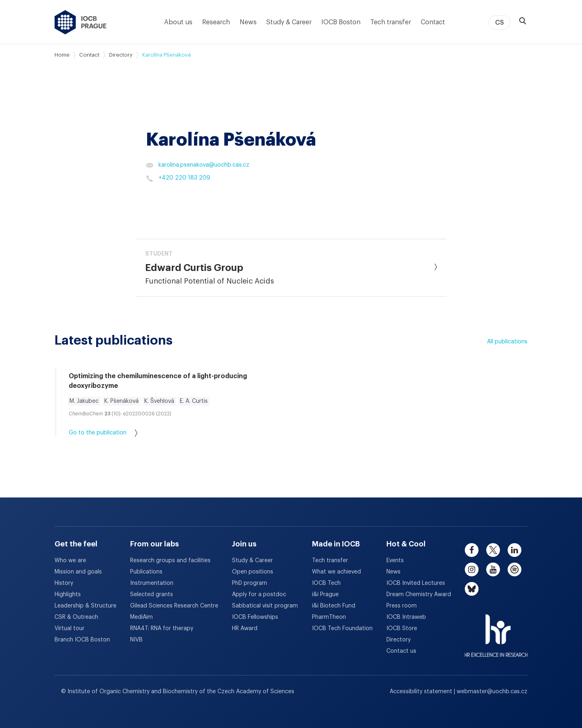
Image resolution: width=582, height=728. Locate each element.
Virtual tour (70, 629)
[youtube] (493, 569)
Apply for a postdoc (259, 595)
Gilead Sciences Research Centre (174, 606)
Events (395, 561)
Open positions (253, 572)
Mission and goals (78, 572)
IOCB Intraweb (406, 617)
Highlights (68, 595)
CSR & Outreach (76, 617)
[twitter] (493, 550)
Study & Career (289, 22)
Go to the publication (103, 433)
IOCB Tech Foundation (342, 629)
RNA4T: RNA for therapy (162, 629)
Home (62, 55)
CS (500, 23)
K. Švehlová (159, 401)
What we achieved (336, 572)
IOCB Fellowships (255, 617)
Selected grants (152, 595)
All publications (507, 342)
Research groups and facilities (170, 561)
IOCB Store (402, 629)
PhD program (250, 583)
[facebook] (472, 550)
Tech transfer (391, 22)
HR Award (245, 629)
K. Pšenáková (121, 401)
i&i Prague (325, 595)
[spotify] (515, 569)
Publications (146, 572)
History (64, 583)
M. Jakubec (84, 401)
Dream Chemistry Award (419, 595)
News (248, 22)
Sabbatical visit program (265, 606)
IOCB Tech (326, 583)
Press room (402, 606)
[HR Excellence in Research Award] (496, 631)
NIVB (136, 640)
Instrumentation (152, 583)
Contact (433, 22)
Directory (121, 55)
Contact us (401, 651)
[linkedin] (515, 550)
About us (178, 22)
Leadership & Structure (85, 606)
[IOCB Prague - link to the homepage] (81, 22)
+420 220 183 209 (178, 178)
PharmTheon (329, 617)
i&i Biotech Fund (334, 606)
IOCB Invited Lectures (416, 583)
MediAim (141, 617)
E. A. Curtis (194, 401)
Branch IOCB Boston (82, 640)
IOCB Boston (341, 22)
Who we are (70, 561)
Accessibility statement (422, 692)
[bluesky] (472, 589)
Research (216, 22)
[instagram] (472, 569)
